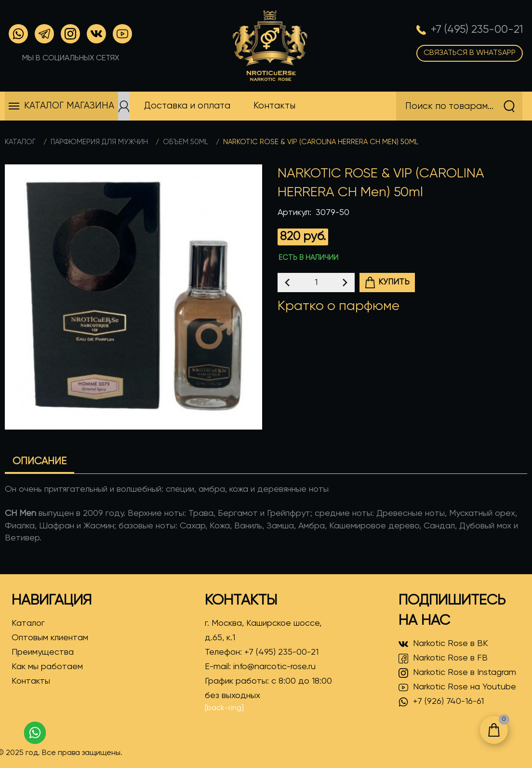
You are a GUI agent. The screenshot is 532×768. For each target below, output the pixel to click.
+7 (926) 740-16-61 (441, 702)
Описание (40, 462)
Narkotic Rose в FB (443, 659)
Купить (387, 283)
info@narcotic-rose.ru (274, 667)
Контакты (31, 681)
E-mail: (260, 667)
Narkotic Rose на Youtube (457, 687)
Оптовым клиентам (50, 638)
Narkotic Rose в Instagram (457, 673)
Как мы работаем (47, 667)
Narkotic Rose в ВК (443, 644)
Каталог (20, 142)
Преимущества (43, 652)
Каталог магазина (69, 106)
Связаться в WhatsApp (470, 53)
